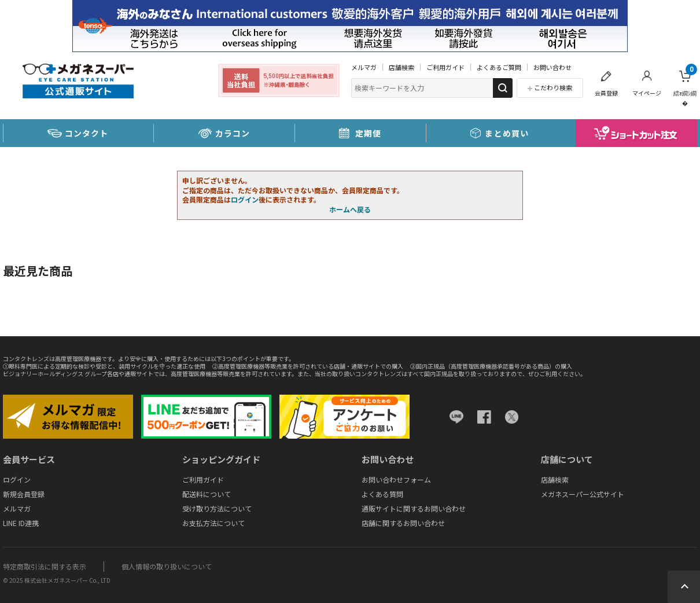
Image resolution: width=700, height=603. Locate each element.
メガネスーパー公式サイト (583, 494)
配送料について (207, 494)
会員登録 (606, 93)
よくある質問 (382, 494)
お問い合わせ (552, 67)
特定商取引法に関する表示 (45, 566)
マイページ (647, 93)
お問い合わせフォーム (396, 479)
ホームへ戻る (350, 209)
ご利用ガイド (445, 67)
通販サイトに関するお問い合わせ (414, 508)
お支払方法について (213, 523)
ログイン (245, 199)
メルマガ (364, 67)
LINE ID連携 (21, 523)
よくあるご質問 (499, 67)
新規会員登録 (24, 494)
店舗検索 (401, 67)
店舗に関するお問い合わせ (403, 523)
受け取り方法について (217, 508)
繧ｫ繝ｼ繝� (685, 85)
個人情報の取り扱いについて (167, 566)
